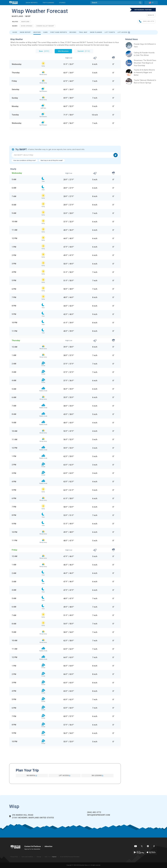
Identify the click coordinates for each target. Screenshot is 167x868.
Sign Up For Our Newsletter (32, 849)
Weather (37, 32)
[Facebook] (154, 846)
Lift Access (124, 32)
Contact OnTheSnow (33, 846)
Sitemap (39, 857)
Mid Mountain (63, 51)
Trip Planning (48, 3)
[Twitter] (142, 846)
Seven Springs (27, 26)
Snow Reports (32, 3)
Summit (84, 51)
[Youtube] (136, 846)
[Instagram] (148, 846)
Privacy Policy (14, 857)
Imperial (54, 857)
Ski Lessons (97, 775)
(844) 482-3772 (147, 21)
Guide (15, 32)
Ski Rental (32, 775)
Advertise (48, 846)
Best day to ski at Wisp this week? (52, 160)
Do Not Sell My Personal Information (70, 857)
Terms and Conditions (27, 857)
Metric (50, 857)
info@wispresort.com (99, 815)
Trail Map (83, 32)
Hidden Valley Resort (45, 26)
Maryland (25, 22)
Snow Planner (96, 32)
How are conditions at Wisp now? (25, 160)
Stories (62, 3)
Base (44, 51)
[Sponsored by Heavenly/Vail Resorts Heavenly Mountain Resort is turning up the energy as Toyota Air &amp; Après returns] (145, 73)
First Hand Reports (59, 32)
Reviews (73, 32)
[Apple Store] (151, 852)
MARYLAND (17, 16)
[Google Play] (139, 852)
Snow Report (25, 32)
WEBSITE (151, 15)
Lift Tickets (110, 32)
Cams (46, 32)
